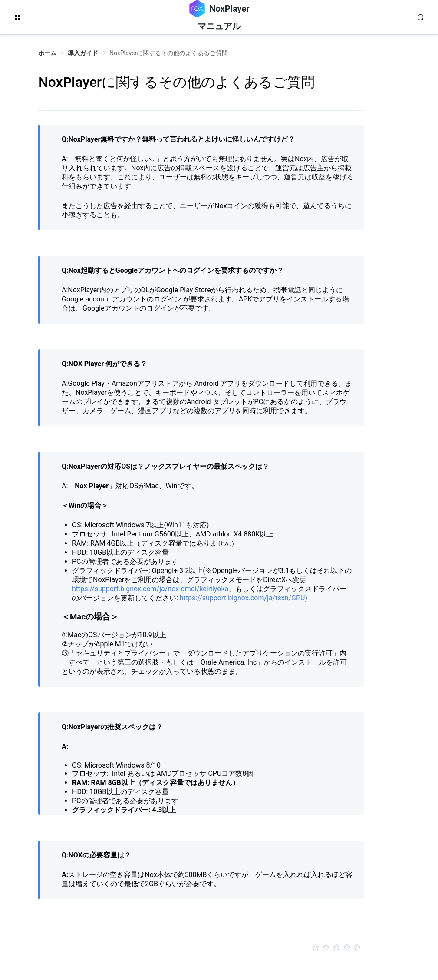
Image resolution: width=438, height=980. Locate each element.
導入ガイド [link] (83, 53)
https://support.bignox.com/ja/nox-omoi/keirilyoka (150, 589)
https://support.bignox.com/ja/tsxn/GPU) (243, 598)
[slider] (201, 948)
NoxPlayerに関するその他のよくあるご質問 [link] (169, 53)
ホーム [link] (47, 53)
